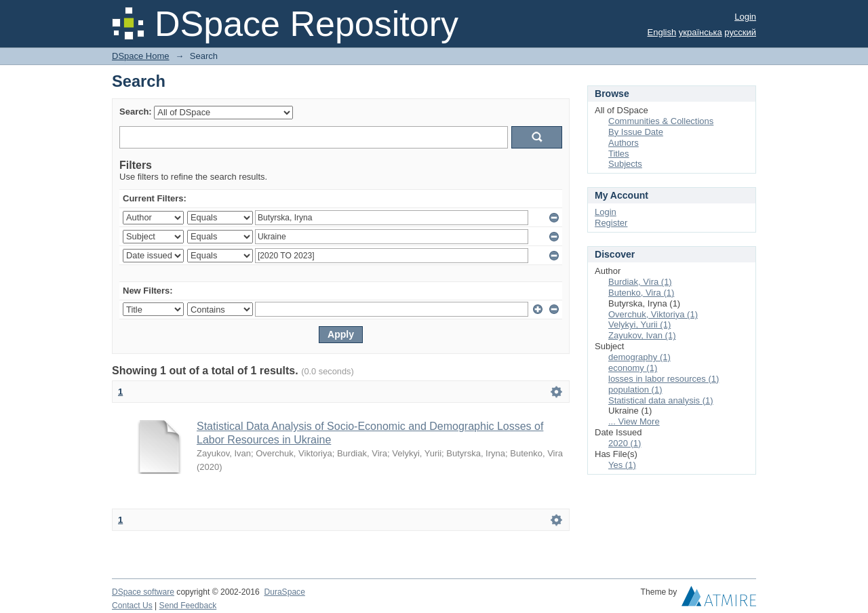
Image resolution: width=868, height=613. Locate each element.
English (662, 32)
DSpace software (143, 592)
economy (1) (633, 368)
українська (701, 32)
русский (740, 32)
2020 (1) (625, 443)
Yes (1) (622, 465)
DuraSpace (284, 592)
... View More (634, 421)
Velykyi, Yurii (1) (639, 324)
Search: (136, 112)
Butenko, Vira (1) (641, 293)
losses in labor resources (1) (664, 379)
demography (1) (639, 357)
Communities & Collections (661, 121)
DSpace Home (141, 56)
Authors (624, 143)
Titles (619, 154)
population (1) (635, 390)
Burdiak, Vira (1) (640, 282)
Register (611, 223)
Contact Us (132, 606)
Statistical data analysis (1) (661, 400)
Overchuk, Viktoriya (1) (653, 314)
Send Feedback (188, 606)
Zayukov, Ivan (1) (642, 335)
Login (745, 17)
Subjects (625, 164)
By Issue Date (636, 132)
